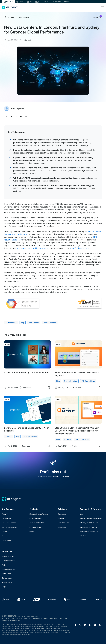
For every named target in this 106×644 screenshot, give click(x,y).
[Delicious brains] (67, 2)
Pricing (32, 531)
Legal (4, 587)
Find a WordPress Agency (89, 531)
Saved (98, 17)
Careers (5, 531)
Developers (62, 527)
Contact (5, 536)
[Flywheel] (20, 2)
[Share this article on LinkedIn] (21, 117)
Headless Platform (36, 518)
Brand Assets (7, 574)
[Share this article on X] (16, 117)
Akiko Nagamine (17, 109)
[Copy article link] (6, 117)
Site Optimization (50, 323)
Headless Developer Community (91, 518)
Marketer (68, 439)
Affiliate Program (85, 536)
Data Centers (34, 323)
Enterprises (62, 514)
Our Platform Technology (11, 527)
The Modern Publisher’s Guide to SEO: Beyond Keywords (77, 374)
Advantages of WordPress (89, 523)
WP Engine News (88, 381)
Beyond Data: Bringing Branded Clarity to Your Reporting (26, 429)
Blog (13, 17)
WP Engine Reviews (9, 523)
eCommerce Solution (37, 523)
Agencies (61, 518)
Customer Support (8, 561)
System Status (7, 578)
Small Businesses (64, 523)
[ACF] (37, 2)
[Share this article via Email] (26, 117)
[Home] (10, 7)
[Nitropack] (46, 2)
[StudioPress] (57, 2)
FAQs (4, 565)
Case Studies (7, 518)
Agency (8, 436)
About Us (5, 514)
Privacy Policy (7, 582)
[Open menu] (102, 7)
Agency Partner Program (88, 527)
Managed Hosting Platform (39, 514)
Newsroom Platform (36, 527)
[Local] (29, 2)
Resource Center (8, 556)
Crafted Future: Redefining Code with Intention (27, 372)
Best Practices (24, 17)
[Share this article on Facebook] (11, 117)
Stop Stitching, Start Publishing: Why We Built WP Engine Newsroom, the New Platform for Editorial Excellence (77, 431)
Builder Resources (8, 569)
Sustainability (6, 540)
